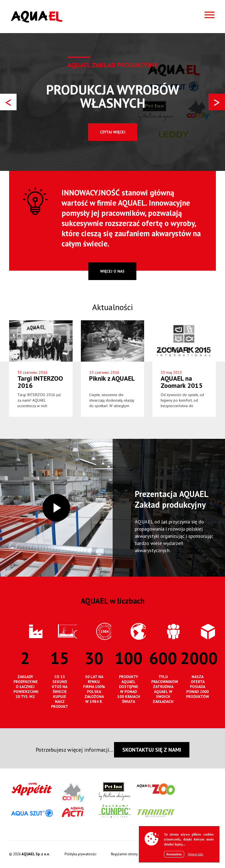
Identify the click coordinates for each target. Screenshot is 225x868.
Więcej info (195, 854)
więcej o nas (112, 271)
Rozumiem (174, 854)
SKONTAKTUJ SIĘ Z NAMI (152, 750)
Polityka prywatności (80, 854)
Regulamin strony (124, 854)
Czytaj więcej (113, 132)
